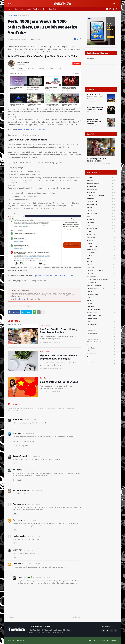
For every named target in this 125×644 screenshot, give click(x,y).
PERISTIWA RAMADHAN (101, 342)
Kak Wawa (17, 470)
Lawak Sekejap (101, 276)
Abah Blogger (101, 348)
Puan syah (17, 520)
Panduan (101, 181)
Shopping (101, 208)
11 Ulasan (36, 39)
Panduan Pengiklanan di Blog (101, 288)
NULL (101, 321)
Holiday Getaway (101, 246)
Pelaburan (101, 255)
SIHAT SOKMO (101, 354)
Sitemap (96, 641)
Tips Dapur (37, 9)
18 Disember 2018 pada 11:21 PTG (31, 564)
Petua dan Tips (101, 330)
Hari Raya (101, 231)
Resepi (28, 9)
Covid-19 (101, 264)
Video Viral (101, 363)
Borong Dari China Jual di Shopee (59, 382)
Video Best (101, 261)
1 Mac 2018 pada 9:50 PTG (29, 434)
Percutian (101, 210)
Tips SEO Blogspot (101, 228)
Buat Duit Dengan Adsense (101, 270)
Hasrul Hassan (24, 577)
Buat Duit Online (24, 16)
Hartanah (101, 243)
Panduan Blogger (101, 333)
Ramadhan (101, 222)
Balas (15, 427)
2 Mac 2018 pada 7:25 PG (29, 470)
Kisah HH (101, 336)
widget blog (101, 300)
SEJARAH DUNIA (101, 312)
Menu (12, 3)
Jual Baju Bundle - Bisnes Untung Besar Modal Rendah (59, 331)
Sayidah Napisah (20, 456)
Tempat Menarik (101, 205)
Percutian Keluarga (101, 339)
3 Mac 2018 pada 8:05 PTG (33, 536)
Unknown (17, 564)
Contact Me (114, 641)
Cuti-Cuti (52, 9)
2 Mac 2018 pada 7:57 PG (38, 491)
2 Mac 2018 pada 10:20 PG (33, 504)
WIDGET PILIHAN (101, 249)
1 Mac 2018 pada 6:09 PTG (30, 420)
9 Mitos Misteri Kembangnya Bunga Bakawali (94, 121)
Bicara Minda (101, 252)
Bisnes (101, 357)
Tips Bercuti (101, 219)
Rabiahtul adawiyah (21, 490)
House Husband (101, 187)
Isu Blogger (101, 306)
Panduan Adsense (101, 294)
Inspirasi (101, 291)
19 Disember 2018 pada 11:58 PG (42, 578)
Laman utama (12, 16)
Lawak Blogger (101, 282)
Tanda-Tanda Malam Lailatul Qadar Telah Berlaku (95, 97)
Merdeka (101, 327)
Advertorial (101, 216)
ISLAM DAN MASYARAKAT (101, 309)
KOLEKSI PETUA (101, 318)
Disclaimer (20, 299)
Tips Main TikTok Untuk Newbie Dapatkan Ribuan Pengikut (58, 357)
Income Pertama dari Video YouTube (32, 130)
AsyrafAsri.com (19, 504)
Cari (114, 3)
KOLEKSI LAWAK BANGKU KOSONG (101, 279)
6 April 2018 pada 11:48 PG (31, 550)
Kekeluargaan (101, 199)
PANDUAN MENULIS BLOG (101, 184)
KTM (101, 351)
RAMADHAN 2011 (101, 345)
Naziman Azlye (19, 536)
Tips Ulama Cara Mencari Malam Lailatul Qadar (96, 108)
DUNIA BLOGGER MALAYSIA (101, 196)
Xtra (101, 297)
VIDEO (101, 258)
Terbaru (11, 617)
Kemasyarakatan (101, 324)
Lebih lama (77, 617)
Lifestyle (101, 178)
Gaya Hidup (19, 9)
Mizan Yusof (18, 550)
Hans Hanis (18, 420)
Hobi (45, 9)
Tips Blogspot (101, 234)
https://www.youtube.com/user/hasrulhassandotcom (53, 276)
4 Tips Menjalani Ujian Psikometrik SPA (97, 160)
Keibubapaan (101, 237)
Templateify (20, 641)
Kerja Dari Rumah (101, 214)
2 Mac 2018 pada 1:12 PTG (29, 520)
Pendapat (101, 303)
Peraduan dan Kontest (101, 315)
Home (10, 9)
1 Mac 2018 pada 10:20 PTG (35, 456)
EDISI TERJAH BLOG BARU (101, 285)
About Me (104, 641)
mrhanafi (17, 433)
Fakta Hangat (101, 193)
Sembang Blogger (26, 306)
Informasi (101, 273)
